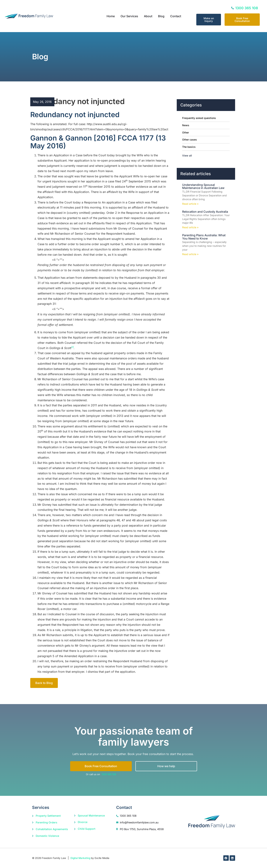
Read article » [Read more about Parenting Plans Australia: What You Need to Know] (190, 254)
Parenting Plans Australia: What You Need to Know (204, 237)
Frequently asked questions (199, 118)
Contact (176, 16)
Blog (161, 16)
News (186, 125)
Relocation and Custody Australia (205, 212)
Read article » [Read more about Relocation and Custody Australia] (190, 227)
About (148, 16)
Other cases (190, 140)
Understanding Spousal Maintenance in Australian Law (203, 186)
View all (187, 155)
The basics (189, 147)
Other (186, 132)
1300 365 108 (109, 774)
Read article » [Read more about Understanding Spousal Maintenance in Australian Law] (190, 204)
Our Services (129, 16)
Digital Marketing (80, 858)
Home (111, 16)
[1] (72, 347)
